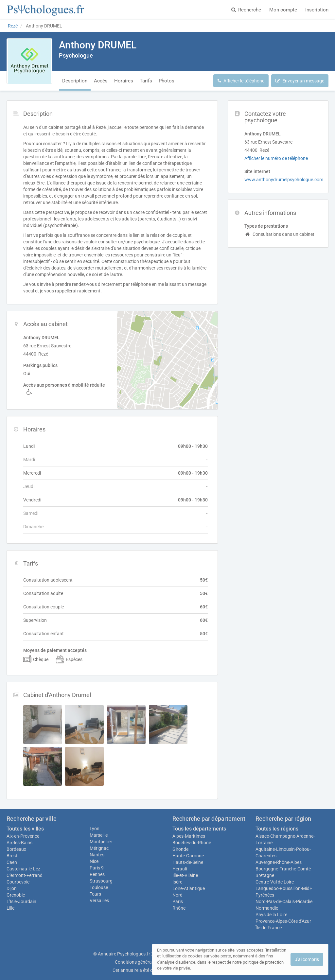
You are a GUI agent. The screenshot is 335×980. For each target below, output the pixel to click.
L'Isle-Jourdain (21, 901)
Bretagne (265, 875)
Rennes (97, 874)
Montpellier (101, 842)
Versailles (99, 901)
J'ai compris (307, 959)
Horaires (124, 81)
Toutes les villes (25, 829)
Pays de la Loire (271, 915)
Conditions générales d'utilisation (148, 962)
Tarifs (146, 81)
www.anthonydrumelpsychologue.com (284, 180)
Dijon (12, 888)
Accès (101, 81)
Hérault (180, 869)
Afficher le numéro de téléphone (276, 158)
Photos (167, 81)
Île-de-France (269, 928)
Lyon (95, 829)
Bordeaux (16, 849)
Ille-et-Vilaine (185, 875)
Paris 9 (97, 868)
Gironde (180, 849)
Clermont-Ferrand (25, 875)
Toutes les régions (277, 829)
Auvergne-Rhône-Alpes (279, 862)
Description (75, 81)
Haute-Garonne (188, 856)
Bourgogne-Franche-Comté (283, 869)
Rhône (179, 908)
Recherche (246, 10)
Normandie (267, 908)
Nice (94, 861)
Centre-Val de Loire (275, 882)
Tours (95, 894)
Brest (12, 856)
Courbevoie (18, 882)
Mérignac (99, 848)
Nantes (97, 855)
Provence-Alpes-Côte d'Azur (283, 921)
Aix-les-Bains (19, 843)
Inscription (317, 10)
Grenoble (16, 895)
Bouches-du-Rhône (192, 843)
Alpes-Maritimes (189, 836)
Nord (177, 895)
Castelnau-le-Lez (23, 869)
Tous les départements (199, 829)
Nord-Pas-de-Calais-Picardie (284, 901)
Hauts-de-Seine (188, 862)
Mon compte (283, 10)
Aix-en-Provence (23, 836)
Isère (177, 882)
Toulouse (99, 887)
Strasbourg (101, 881)
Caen (12, 862)
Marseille (99, 835)
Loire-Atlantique (189, 888)
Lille (10, 908)
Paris (178, 901)
